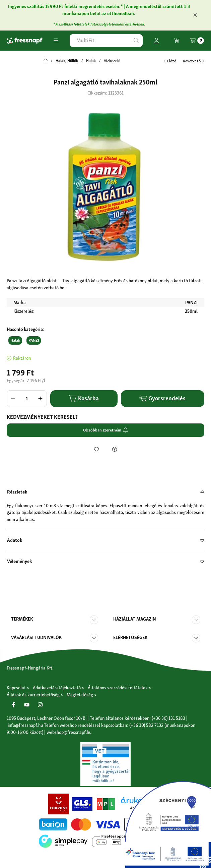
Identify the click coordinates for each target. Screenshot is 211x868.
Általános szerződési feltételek (118, 688)
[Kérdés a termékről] (115, 449)
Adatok (15, 540)
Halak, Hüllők (67, 61)
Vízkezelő (112, 61)
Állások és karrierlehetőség (33, 695)
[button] (56, 41)
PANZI (34, 340)
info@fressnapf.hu (25, 725)
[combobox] (106, 41)
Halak (91, 61)
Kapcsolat (16, 688)
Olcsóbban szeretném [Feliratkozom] (105, 430)
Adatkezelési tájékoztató (57, 688)
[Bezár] (195, 15)
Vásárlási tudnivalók (36, 637)
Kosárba (84, 398)
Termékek (22, 619)
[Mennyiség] (27, 399)
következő (194, 61)
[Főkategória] (46, 61)
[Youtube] (27, 705)
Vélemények (20, 561)
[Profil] (156, 41)
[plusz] (41, 399)
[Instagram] (40, 705)
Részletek (17, 492)
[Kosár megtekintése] (197, 41)
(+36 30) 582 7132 (146, 725)
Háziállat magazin (135, 619)
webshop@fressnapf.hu (69, 732)
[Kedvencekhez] (96, 449)
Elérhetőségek (130, 637)
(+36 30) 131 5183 (168, 718)
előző (170, 61)
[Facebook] (13, 705)
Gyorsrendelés (162, 398)
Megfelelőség (80, 695)
